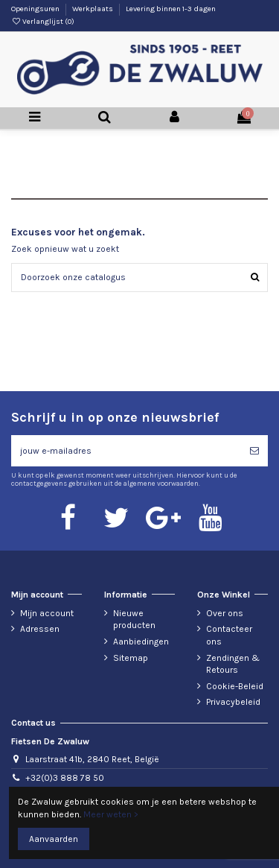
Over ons (225, 613)
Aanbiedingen (141, 642)
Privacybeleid (233, 702)
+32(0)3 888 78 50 (65, 778)
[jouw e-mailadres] (126, 451)
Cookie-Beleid (235, 686)
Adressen (40, 629)
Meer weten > (111, 814)
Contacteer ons (229, 635)
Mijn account (47, 613)
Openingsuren (36, 9)
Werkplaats (93, 9)
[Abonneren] (254, 451)
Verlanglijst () (43, 22)
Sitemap (131, 658)
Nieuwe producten (134, 620)
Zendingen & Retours (233, 664)
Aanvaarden (54, 839)
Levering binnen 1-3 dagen (171, 9)
